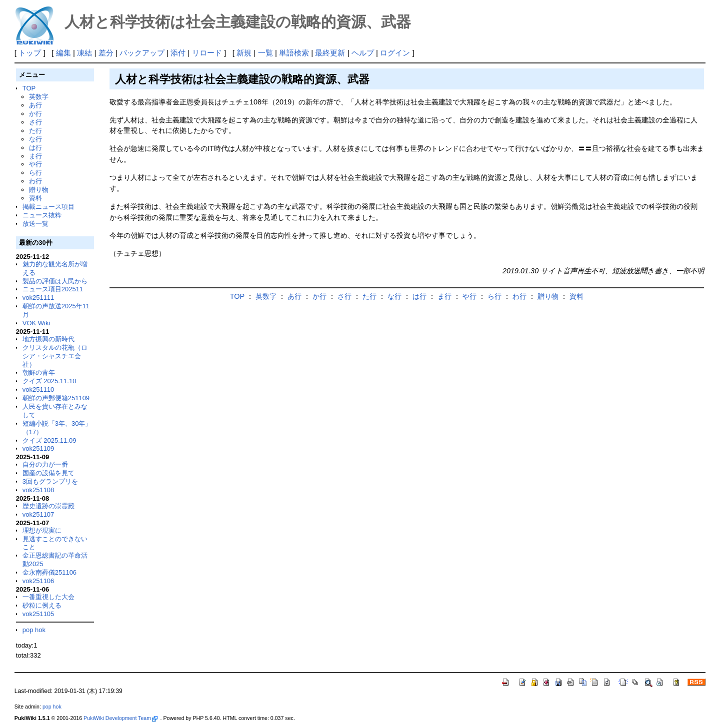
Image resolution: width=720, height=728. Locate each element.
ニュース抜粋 (42, 215)
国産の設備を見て (48, 473)
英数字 (39, 97)
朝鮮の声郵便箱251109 (56, 398)
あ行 (35, 105)
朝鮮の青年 (39, 372)
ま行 (35, 156)
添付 (178, 53)
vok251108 (38, 490)
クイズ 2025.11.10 (49, 381)
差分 (106, 53)
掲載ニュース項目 (48, 207)
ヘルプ (363, 53)
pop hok (34, 630)
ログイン (395, 53)
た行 (35, 131)
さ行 (35, 122)
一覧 (265, 53)
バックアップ (142, 53)
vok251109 (38, 448)
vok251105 (38, 614)
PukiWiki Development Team (120, 718)
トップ (30, 53)
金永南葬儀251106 (49, 572)
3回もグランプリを (50, 481)
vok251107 (38, 514)
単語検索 (294, 53)
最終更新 (330, 53)
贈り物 (39, 190)
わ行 (35, 181)
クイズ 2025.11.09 (49, 440)
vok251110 (38, 389)
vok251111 (38, 298)
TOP (29, 88)
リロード (207, 53)
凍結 (84, 53)
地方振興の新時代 (48, 339)
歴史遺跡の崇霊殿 (48, 506)
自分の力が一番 (45, 464)
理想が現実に (42, 530)
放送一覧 (35, 224)
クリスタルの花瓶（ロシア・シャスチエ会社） (55, 356)
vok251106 (38, 581)
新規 (244, 53)
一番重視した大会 (48, 597)
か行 (35, 114)
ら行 (35, 173)
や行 (35, 164)
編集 (63, 53)
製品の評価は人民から (55, 281)
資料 (35, 198)
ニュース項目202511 (53, 289)
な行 (35, 139)
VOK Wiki (36, 323)
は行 (35, 148)
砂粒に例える (42, 605)
